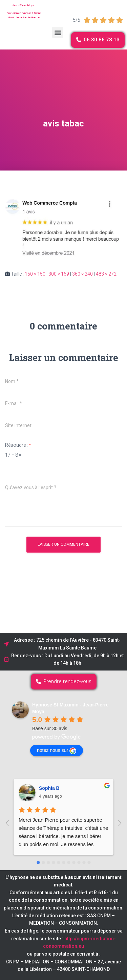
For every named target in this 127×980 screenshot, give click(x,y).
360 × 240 (82, 274)
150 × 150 (35, 274)
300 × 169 (59, 274)
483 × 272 (106, 274)
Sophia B (49, 788)
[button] (58, 32)
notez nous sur (57, 751)
